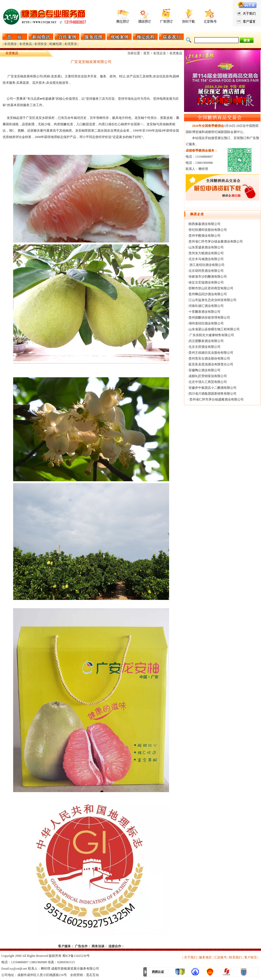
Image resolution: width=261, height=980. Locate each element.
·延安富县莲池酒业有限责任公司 (211, 364)
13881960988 (38, 962)
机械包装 (56, 44)
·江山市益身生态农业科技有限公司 (212, 300)
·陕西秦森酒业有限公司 (204, 224)
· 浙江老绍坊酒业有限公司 (206, 265)
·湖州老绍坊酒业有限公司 (206, 323)
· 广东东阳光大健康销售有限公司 (211, 335)
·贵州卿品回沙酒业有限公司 (207, 294)
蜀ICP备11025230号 (76, 956)
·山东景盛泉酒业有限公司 (206, 247)
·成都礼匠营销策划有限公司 (207, 376)
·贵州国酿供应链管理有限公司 (209, 318)
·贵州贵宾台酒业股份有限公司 (209, 358)
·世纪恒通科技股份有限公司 (207, 230)
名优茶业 (71, 44)
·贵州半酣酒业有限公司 (204, 236)
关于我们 (190, 957)
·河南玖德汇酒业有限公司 (206, 306)
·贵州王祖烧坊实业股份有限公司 (211, 353)
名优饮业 (40, 44)
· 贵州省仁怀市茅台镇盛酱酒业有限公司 (216, 399)
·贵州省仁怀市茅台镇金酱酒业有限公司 (215, 241)
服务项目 (205, 957)
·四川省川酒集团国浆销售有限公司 (212, 394)
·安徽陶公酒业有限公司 (204, 370)
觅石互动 (92, 975)
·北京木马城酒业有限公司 (206, 259)
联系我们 (235, 957)
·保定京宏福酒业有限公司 (206, 282)
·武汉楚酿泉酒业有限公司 (206, 341)
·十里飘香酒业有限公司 (204, 312)
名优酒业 (10, 44)
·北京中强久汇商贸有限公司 (207, 382)
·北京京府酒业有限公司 (204, 347)
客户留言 (251, 957)
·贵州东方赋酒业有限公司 (206, 253)
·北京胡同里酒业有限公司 (206, 271)
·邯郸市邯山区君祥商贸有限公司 (211, 288)
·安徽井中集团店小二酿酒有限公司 (212, 388)
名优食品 (26, 44)
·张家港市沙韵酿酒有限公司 (207, 277)
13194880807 (20, 962)
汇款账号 (221, 957)
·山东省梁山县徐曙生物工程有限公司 (214, 329)
